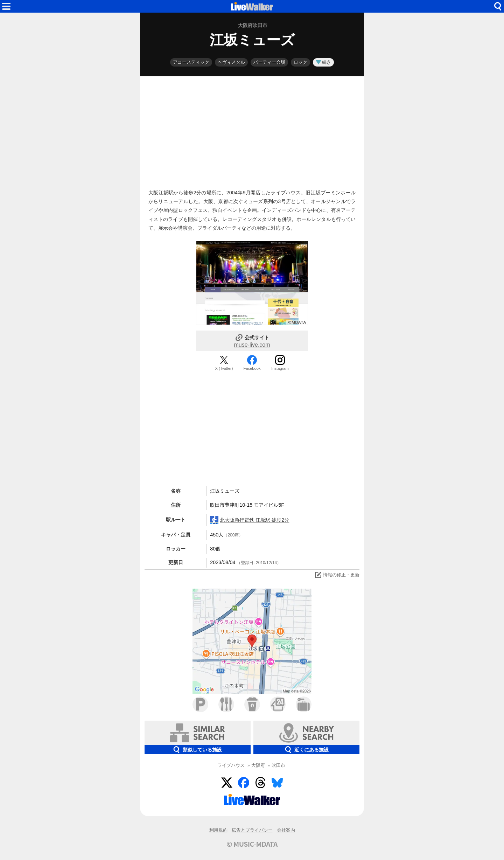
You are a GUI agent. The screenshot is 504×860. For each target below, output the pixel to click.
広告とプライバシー (252, 830)
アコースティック (191, 62)
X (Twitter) (224, 368)
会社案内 (286, 830)
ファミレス (226, 704)
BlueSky (277, 783)
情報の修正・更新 (337, 575)
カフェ (252, 704)
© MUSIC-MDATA (252, 844)
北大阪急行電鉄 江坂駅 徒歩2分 (250, 520)
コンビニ (278, 704)
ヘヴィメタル (231, 62)
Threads (260, 783)
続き (323, 62)
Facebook (252, 368)
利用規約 (218, 830)
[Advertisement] (252, 131)
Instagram (280, 368)
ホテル (304, 704)
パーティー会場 (269, 62)
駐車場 (200, 704)
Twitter (227, 783)
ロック (300, 62)
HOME (252, 6)
